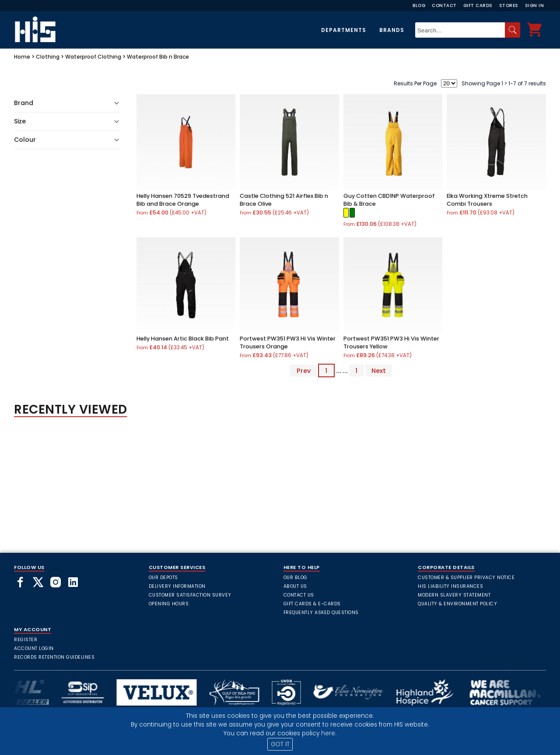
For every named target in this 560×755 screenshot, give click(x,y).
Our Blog (296, 578)
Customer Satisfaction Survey (190, 595)
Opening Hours (169, 604)
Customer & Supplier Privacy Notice (466, 578)
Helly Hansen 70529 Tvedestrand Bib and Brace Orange (183, 200)
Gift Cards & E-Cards (312, 604)
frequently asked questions (321, 613)
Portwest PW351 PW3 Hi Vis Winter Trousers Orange (288, 342)
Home (22, 57)
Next (379, 371)
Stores (509, 5)
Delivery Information (177, 586)
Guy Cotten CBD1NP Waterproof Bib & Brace (389, 200)
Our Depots (163, 578)
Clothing (48, 57)
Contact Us (299, 595)
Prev (304, 371)
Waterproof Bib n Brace (158, 57)
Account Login (34, 648)
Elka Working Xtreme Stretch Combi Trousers (487, 200)
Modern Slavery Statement (454, 595)
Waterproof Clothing (93, 57)
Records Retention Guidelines (54, 657)
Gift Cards (478, 5)
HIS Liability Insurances (450, 586)
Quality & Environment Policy (457, 604)
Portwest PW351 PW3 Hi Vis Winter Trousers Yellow (391, 342)
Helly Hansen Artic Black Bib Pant (183, 339)
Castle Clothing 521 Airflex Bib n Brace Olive (284, 200)
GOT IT (280, 744)
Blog (419, 5)
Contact (444, 5)
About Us (295, 586)
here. (329, 733)
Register (26, 640)
